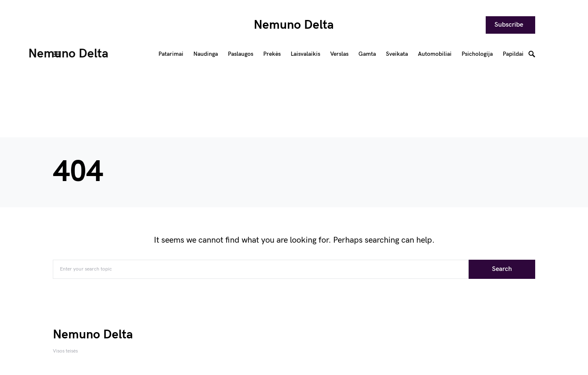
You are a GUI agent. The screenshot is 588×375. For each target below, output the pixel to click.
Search (502, 269)
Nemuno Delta (294, 25)
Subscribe (509, 25)
